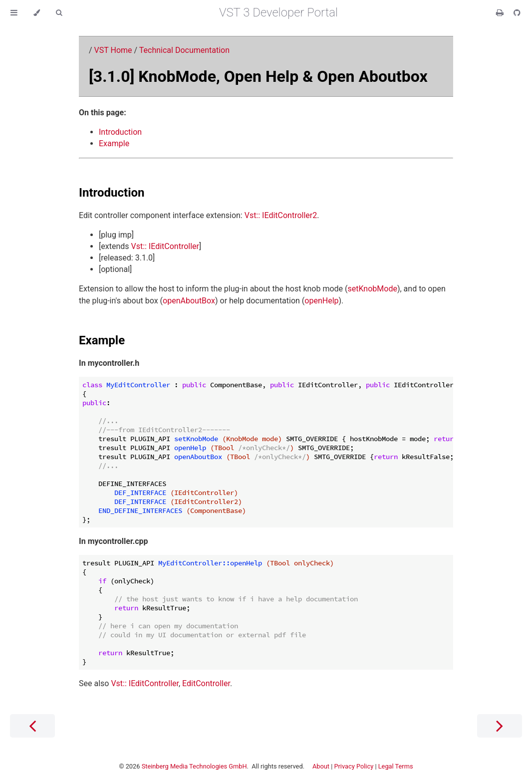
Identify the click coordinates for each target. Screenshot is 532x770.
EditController (206, 683)
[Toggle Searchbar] (59, 13)
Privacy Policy (354, 766)
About (321, 766)
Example (114, 143)
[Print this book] (501, 13)
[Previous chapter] (32, 726)
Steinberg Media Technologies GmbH (194, 766)
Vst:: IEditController (165, 246)
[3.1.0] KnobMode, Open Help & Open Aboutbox (258, 76)
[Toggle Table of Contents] (14, 13)
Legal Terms (396, 766)
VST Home (113, 50)
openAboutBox (189, 301)
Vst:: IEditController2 (281, 215)
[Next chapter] (500, 726)
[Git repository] (517, 13)
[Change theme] (37, 13)
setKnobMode (373, 289)
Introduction (120, 132)
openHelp (321, 301)
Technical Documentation (184, 50)
